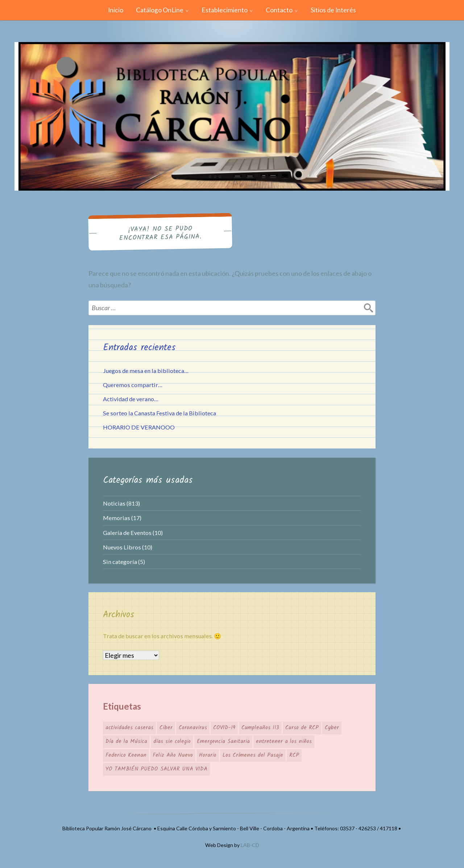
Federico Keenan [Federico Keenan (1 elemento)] (126, 755)
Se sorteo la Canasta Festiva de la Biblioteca (159, 413)
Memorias (117, 518)
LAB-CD (250, 845)
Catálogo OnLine (160, 10)
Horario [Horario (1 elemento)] (208, 755)
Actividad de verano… (131, 399)
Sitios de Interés (333, 10)
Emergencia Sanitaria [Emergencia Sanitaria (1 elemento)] (223, 742)
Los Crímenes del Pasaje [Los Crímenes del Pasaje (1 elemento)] (253, 755)
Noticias (114, 503)
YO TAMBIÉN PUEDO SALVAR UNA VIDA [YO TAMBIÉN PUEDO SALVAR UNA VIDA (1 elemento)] (156, 769)
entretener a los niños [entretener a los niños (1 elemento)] (284, 742)
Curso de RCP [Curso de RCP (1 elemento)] (302, 728)
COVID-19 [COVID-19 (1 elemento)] (224, 728)
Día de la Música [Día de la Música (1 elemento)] (126, 742)
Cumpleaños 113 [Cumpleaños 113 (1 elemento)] (260, 728)
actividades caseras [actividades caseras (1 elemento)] (129, 728)
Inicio (116, 10)
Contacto (279, 10)
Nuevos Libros (122, 547)
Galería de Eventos (127, 533)
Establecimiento (225, 10)
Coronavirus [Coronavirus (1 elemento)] (193, 728)
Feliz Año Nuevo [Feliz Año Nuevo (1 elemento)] (173, 755)
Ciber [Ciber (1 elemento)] (166, 728)
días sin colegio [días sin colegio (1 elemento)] (172, 742)
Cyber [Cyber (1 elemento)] (332, 728)
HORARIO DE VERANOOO (139, 427)
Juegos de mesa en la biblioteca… (146, 371)
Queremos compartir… (133, 385)
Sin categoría (120, 562)
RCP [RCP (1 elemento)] (294, 755)
